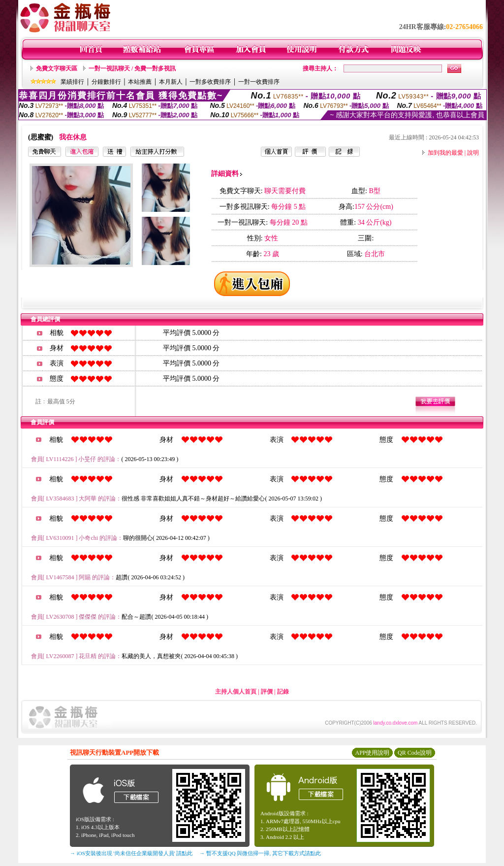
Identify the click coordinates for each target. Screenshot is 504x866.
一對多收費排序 (210, 82)
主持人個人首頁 (236, 692)
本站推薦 (140, 82)
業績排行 (72, 82)
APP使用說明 (372, 753)
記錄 (283, 692)
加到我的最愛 (445, 153)
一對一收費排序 (259, 82)
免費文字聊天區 (57, 68)
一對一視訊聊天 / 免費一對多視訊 (132, 68)
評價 (267, 692)
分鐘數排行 (106, 82)
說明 (473, 153)
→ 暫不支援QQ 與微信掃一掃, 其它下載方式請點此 (260, 853)
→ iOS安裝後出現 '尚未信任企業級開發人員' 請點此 (131, 853)
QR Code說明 (415, 753)
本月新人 (171, 82)
